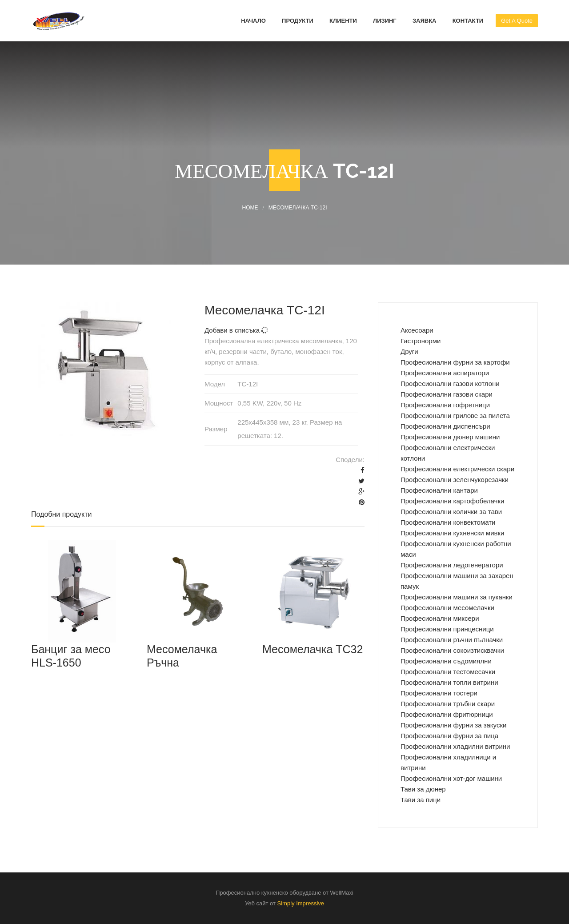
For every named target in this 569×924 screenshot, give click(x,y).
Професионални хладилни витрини (455, 746)
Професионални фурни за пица (449, 736)
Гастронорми (421, 341)
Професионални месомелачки (447, 608)
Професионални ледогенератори (452, 565)
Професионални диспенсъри (445, 426)
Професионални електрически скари (457, 469)
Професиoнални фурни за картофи (455, 362)
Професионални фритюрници (447, 714)
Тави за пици (421, 800)
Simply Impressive (301, 903)
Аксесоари (417, 330)
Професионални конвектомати (448, 522)
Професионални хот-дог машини (451, 778)
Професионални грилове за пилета (455, 416)
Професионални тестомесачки (448, 672)
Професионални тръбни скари (448, 704)
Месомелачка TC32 (313, 649)
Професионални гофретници (445, 405)
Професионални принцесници (447, 629)
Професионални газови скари (447, 394)
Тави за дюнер (423, 789)
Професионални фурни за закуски (453, 725)
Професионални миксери (440, 618)
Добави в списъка (236, 330)
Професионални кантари (439, 490)
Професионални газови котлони (450, 384)
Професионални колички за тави (451, 512)
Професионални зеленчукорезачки (455, 480)
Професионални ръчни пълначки (452, 640)
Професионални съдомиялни (446, 661)
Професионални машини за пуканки (457, 597)
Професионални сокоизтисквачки (452, 650)
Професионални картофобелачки (452, 501)
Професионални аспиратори (445, 373)
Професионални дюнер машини (450, 437)
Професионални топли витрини (449, 682)
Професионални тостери (439, 693)
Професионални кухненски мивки (452, 533)
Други (409, 352)
